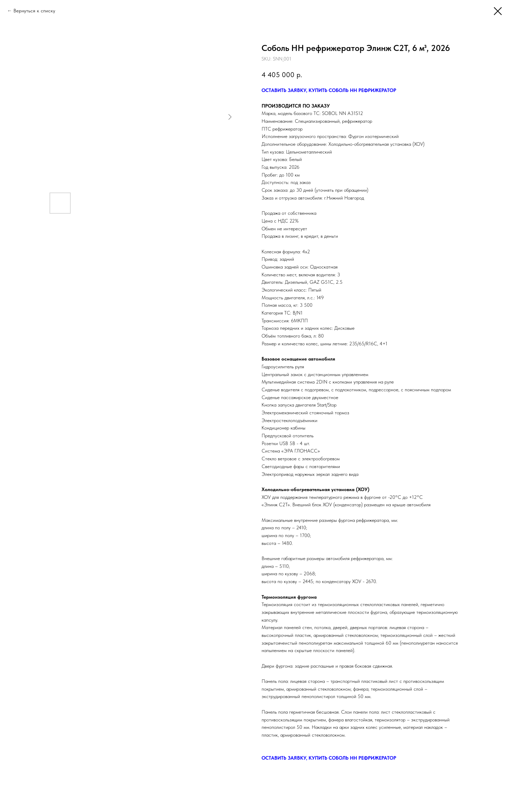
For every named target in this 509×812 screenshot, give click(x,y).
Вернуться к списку (34, 11)
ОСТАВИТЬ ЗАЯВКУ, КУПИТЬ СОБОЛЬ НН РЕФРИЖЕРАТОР (329, 90)
